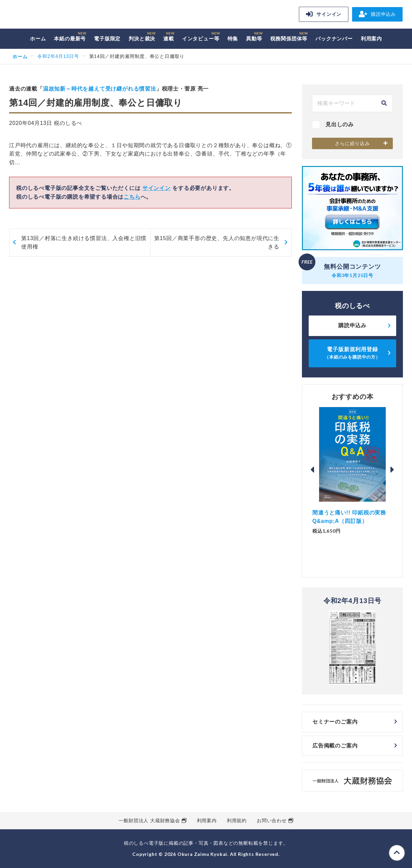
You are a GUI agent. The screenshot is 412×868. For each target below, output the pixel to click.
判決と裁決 (142, 39)
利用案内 (371, 39)
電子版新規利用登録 (352, 353)
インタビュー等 (201, 39)
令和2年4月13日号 (58, 56)
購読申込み (377, 14)
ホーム (38, 39)
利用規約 (237, 821)
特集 (233, 39)
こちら (132, 197)
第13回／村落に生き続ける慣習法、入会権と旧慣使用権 (84, 243)
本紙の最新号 (70, 39)
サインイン (324, 14)
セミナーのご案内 (335, 722)
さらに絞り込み (352, 143)
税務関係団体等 (289, 39)
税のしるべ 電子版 (56, 15)
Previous (312, 470)
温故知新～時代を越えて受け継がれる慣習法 (100, 89)
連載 (169, 39)
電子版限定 (107, 39)
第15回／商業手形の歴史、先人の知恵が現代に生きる (217, 243)
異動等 (254, 39)
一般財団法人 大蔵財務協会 (149, 821)
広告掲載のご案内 (335, 746)
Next (392, 470)
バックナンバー (334, 39)
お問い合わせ (272, 821)
